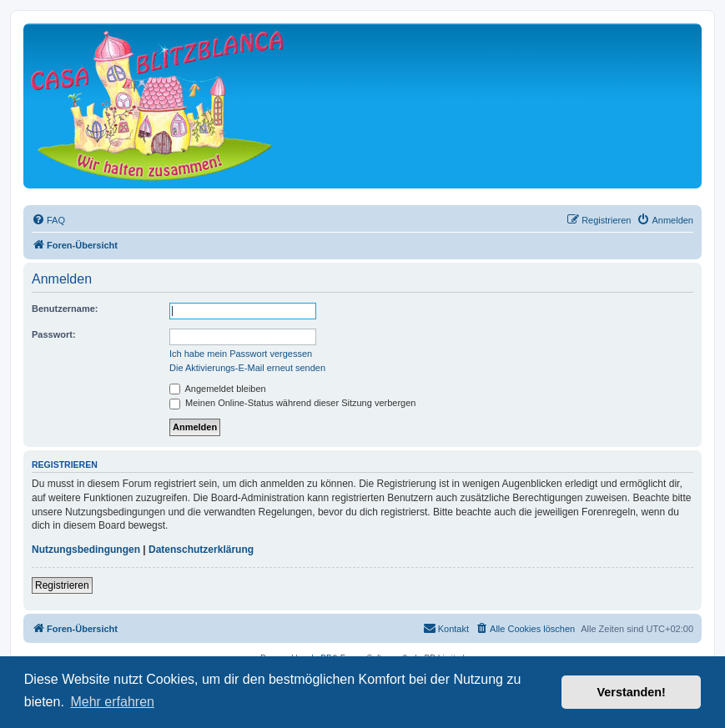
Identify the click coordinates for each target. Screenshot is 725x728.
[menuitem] (48, 220)
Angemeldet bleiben (218, 389)
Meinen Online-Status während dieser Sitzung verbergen (292, 403)
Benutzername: (65, 309)
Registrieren (62, 585)
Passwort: (54, 334)
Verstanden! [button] (632, 692)
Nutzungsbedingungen (86, 550)
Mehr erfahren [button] (112, 702)
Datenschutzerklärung (201, 550)
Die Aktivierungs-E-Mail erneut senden (247, 368)
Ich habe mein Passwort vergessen (241, 354)
